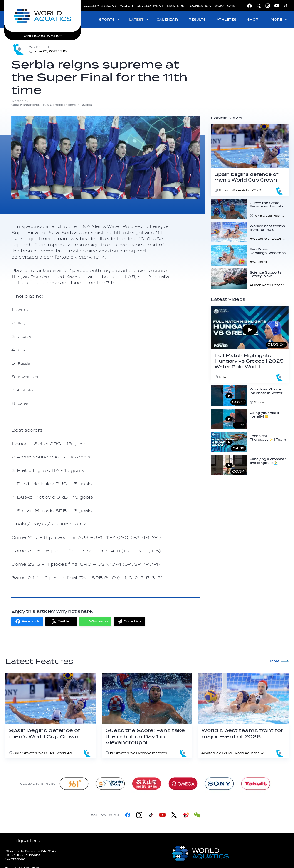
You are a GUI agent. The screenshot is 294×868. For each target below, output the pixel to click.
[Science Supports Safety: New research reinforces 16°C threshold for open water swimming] (250, 279)
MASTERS (176, 6)
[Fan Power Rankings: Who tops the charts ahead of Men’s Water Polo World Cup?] (250, 255)
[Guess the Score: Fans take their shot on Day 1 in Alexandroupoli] (250, 209)
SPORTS (110, 19)
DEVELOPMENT (150, 6)
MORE (279, 19)
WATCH (127, 6)
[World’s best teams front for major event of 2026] (250, 232)
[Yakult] (256, 784)
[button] (27, 622)
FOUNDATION (200, 6)
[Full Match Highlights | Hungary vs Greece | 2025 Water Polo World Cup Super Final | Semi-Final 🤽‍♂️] (250, 344)
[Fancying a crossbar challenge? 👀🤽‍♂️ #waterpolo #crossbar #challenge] (250, 465)
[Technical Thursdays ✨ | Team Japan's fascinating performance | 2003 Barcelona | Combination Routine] (250, 442)
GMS (231, 6)
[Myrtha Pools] (110, 784)
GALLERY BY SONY (100, 6)
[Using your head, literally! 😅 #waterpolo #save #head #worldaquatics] (250, 419)
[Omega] (183, 784)
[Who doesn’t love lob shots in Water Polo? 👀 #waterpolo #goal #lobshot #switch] (250, 395)
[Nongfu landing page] (147, 784)
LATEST (139, 19)
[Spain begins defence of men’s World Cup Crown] (250, 160)
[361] (74, 784)
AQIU (219, 6)
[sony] (219, 784)
